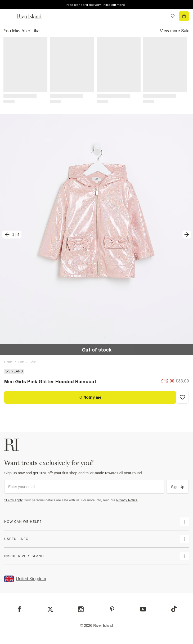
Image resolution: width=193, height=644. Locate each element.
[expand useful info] (185, 539)
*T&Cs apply (13, 500)
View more (175, 31)
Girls (21, 362)
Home (8, 362)
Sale (33, 362)
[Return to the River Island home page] (33, 16)
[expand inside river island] (185, 556)
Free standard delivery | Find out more (96, 5)
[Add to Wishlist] (182, 397)
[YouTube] (143, 609)
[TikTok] (174, 609)
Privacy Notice (127, 500)
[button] (96, 235)
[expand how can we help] (185, 522)
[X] (50, 609)
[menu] (9, 16)
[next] (187, 235)
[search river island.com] (162, 16)
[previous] (12, 235)
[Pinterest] (112, 609)
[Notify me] (90, 397)
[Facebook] (19, 609)
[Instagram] (81, 609)
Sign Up (178, 487)
